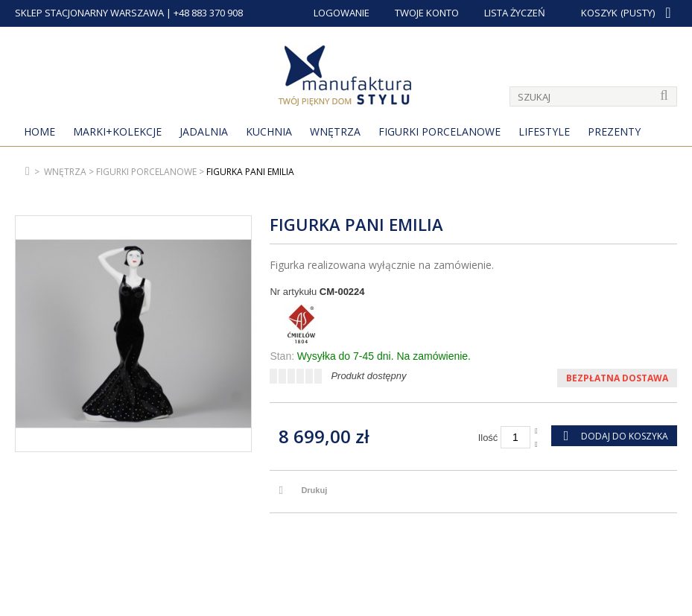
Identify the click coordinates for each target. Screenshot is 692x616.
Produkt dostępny (368, 376)
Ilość (488, 438)
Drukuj (314, 490)
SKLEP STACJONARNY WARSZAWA (89, 13)
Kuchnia (269, 131)
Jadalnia (204, 131)
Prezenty (614, 131)
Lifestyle (544, 131)
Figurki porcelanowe (439, 131)
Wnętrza (335, 131)
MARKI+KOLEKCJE (117, 131)
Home (39, 131)
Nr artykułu (293, 292)
